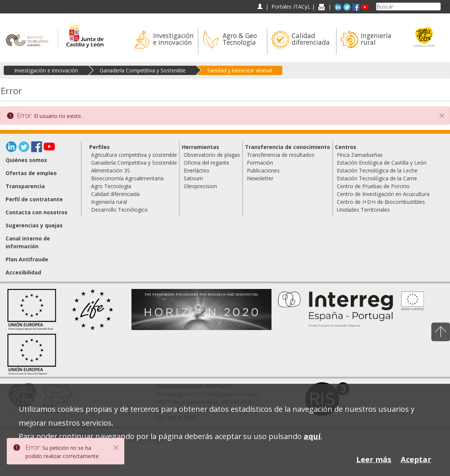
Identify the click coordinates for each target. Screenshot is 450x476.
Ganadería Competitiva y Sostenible (143, 70)
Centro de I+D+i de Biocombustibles (381, 202)
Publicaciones (263, 170)
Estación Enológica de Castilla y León (382, 163)
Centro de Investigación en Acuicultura (383, 194)
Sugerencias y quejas (34, 225)
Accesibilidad (23, 272)
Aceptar (416, 459)
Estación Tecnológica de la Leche (377, 170)
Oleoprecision (200, 186)
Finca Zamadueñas (360, 155)
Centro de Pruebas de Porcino (373, 186)
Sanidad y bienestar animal (240, 70)
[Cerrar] (442, 116)
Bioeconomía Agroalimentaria (127, 178)
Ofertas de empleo (31, 173)
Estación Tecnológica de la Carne (377, 178)
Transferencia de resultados (281, 155)
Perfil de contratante (34, 199)
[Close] (116, 448)
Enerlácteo (197, 170)
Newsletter (260, 178)
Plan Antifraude (27, 259)
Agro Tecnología (111, 186)
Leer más (374, 459)
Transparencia (25, 186)
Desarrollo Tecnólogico (120, 210)
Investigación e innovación (46, 70)
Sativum (193, 178)
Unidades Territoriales (363, 210)
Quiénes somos (26, 160)
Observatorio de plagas (212, 155)
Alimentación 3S (111, 170)
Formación (260, 163)
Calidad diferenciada (115, 194)
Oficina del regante (207, 163)
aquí (312, 436)
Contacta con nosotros (37, 212)
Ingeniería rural (109, 202)
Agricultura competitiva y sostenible (134, 155)
